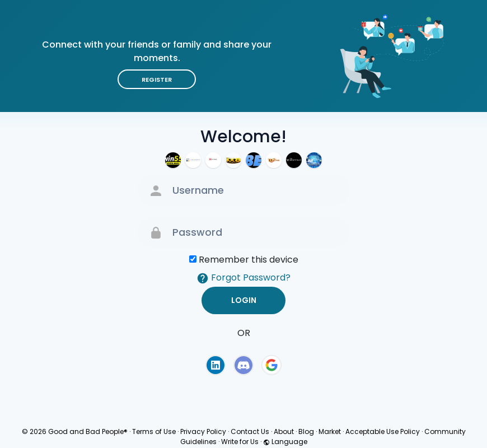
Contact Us (250, 431)
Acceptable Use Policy (383, 431)
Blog (306, 431)
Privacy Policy (203, 431)
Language (285, 442)
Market (330, 431)
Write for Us (240, 442)
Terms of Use (154, 431)
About (284, 431)
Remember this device (249, 260)
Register (157, 80)
